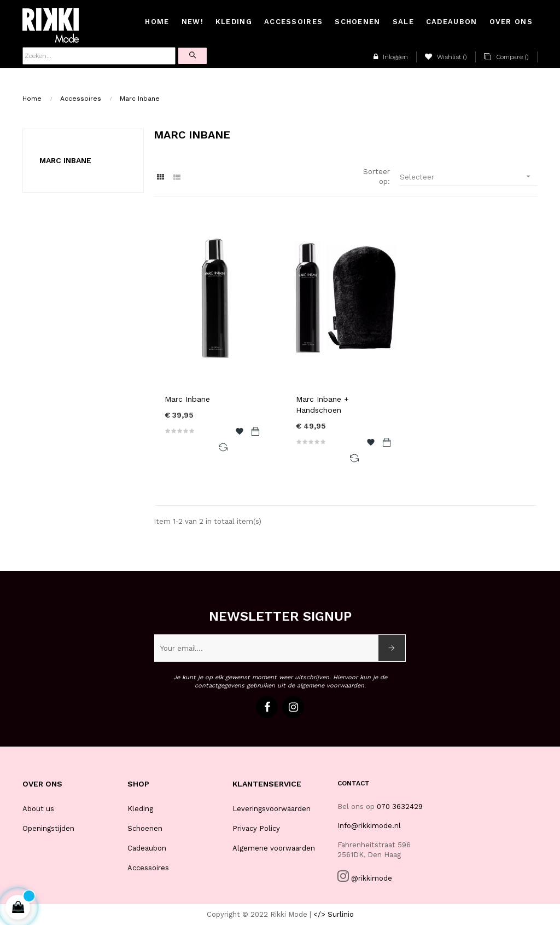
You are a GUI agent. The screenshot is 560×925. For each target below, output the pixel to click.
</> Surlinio (334, 914)
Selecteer (469, 177)
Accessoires (148, 868)
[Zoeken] (99, 56)
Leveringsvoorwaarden (272, 809)
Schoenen (145, 828)
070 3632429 (400, 807)
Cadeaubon (147, 848)
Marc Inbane (65, 160)
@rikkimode (372, 878)
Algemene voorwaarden (274, 848)
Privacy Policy (256, 828)
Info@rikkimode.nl (369, 826)
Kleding (140, 809)
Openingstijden (48, 828)
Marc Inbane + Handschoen (322, 404)
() (446, 57)
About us (38, 809)
